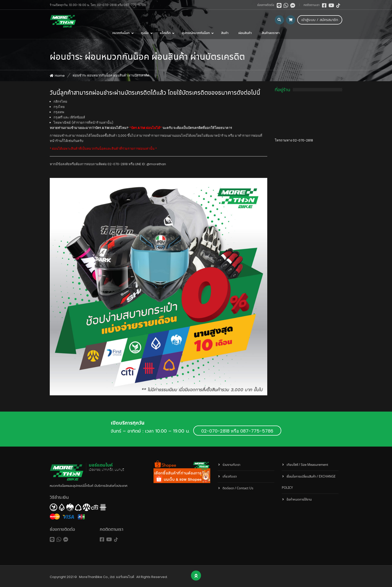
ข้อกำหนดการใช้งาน (299, 500)
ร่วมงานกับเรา (231, 465)
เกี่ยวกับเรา (230, 477)
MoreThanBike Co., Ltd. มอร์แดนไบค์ (107, 577)
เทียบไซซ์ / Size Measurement (307, 465)
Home (60, 76)
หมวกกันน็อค (59, 486)
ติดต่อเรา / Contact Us (238, 488)
